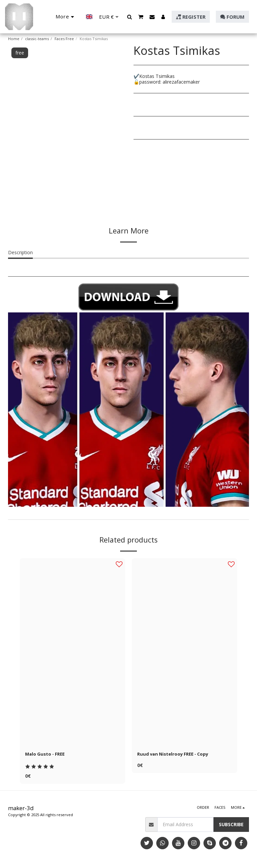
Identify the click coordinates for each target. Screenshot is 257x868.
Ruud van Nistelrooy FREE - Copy (176, 754)
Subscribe (231, 825)
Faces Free (64, 39)
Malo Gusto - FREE (47, 754)
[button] (130, 17)
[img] (72, 652)
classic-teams (37, 39)
